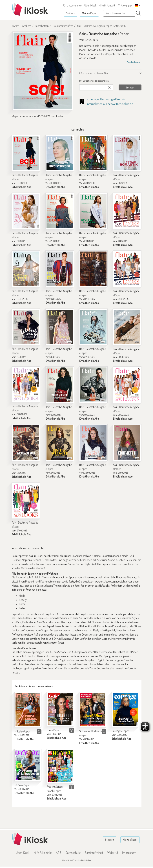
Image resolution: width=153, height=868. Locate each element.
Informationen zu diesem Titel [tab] (94, 73)
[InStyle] (28, 710)
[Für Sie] (28, 765)
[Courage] (125, 709)
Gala (53, 730)
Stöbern (71, 13)
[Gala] (60, 709)
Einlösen (130, 87)
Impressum (129, 853)
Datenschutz (73, 853)
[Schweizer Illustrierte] (93, 710)
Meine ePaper (89, 13)
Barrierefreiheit (94, 853)
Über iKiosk (90, 5)
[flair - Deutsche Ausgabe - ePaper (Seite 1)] (43, 71)
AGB (59, 853)
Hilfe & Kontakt (107, 5)
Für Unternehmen (72, 5)
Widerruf (113, 853)
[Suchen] (138, 13)
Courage (120, 731)
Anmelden (125, 6)
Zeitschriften (42, 26)
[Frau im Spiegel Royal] (60, 766)
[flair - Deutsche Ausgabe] (26, 153)
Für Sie (22, 785)
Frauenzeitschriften (63, 26)
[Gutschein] (93, 87)
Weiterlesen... (134, 62)
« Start (15, 26)
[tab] (110, 81)
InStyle (22, 731)
